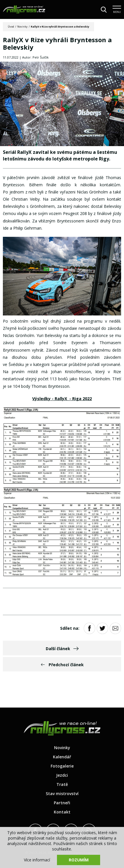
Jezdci (62, 775)
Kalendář (62, 757)
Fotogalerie (62, 766)
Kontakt (62, 812)
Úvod (11, 27)
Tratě (62, 784)
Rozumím (79, 860)
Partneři (62, 803)
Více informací (37, 860)
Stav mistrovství (62, 794)
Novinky (22, 27)
